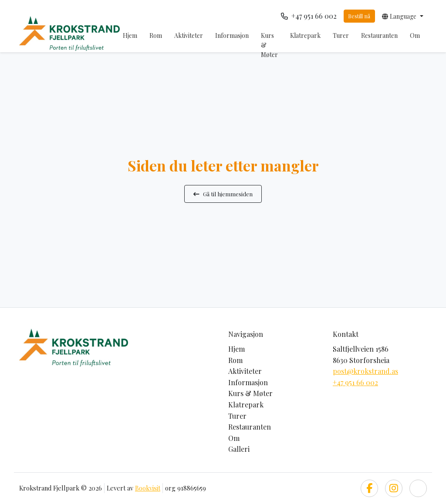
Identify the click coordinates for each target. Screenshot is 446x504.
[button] (403, 16)
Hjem (130, 35)
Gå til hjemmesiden (223, 194)
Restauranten (379, 35)
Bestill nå (359, 16)
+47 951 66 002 (355, 382)
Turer (341, 35)
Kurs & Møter (269, 45)
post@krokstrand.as (365, 371)
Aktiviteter (189, 35)
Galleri (239, 449)
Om (415, 35)
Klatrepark (305, 35)
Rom (156, 35)
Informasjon (232, 35)
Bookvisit (148, 488)
